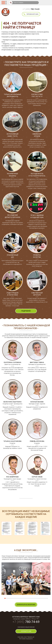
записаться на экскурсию (26, 605)
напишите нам (26, 631)
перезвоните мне (31, 14)
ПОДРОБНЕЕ (26, 311)
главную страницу (18, 40)
